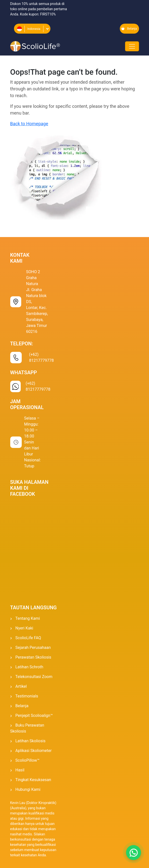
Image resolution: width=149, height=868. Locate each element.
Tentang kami (28, 618)
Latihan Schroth (29, 667)
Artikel (21, 686)
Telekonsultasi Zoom (34, 677)
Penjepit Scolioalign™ (34, 715)
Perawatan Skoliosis (33, 657)
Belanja (129, 29)
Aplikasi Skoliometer (34, 751)
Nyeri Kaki (24, 628)
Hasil (20, 770)
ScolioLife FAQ (28, 638)
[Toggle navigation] (132, 46)
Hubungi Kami (28, 789)
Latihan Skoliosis (31, 741)
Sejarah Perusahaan (33, 648)
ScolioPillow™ (28, 760)
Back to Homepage (29, 124)
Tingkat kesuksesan (33, 780)
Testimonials (27, 696)
